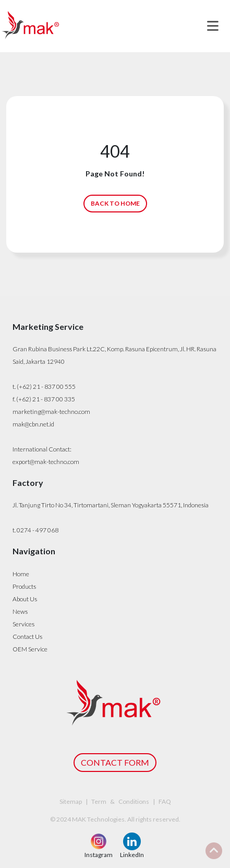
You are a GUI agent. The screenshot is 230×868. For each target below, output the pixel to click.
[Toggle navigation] (213, 26)
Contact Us (27, 637)
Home (21, 574)
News (20, 611)
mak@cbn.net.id (33, 424)
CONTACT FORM (115, 762)
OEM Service (30, 649)
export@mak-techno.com (46, 462)
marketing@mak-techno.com (51, 412)
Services (23, 624)
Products (24, 586)
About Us (25, 599)
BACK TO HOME (115, 203)
